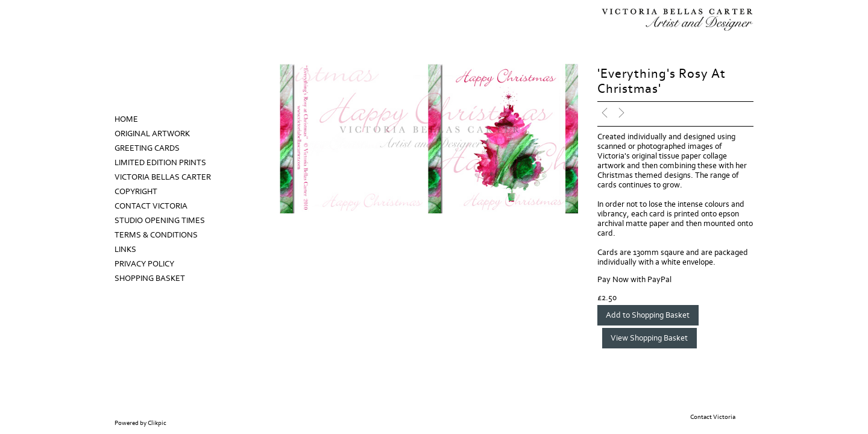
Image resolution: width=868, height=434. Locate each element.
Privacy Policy (144, 264)
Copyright (136, 192)
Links (125, 250)
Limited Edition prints (160, 163)
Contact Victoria (151, 206)
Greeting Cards (147, 148)
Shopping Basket (150, 278)
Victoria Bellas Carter (163, 177)
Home (126, 119)
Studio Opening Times (160, 221)
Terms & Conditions (156, 235)
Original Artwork (152, 134)
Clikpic (157, 423)
